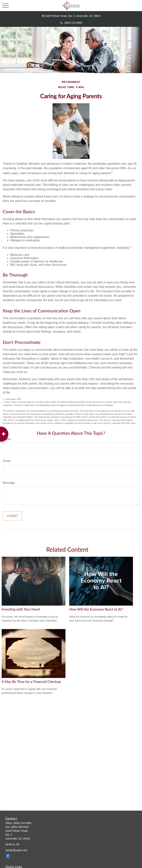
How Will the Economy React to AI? (96, 609)
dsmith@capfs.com (16, 850)
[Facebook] (8, 856)
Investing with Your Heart (21, 609)
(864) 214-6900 (71, 23)
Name (7, 439)
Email (6, 461)
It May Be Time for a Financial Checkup (31, 682)
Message (9, 483)
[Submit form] (12, 516)
